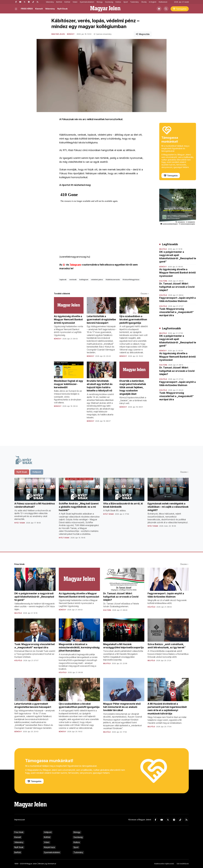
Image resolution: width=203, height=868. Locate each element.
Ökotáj (144, 2)
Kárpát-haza (49, 847)
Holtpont (48, 832)
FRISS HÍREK (27, 9)
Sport (126, 2)
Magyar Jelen (58, 34)
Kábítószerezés (113, 279)
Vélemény (50, 2)
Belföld (59, 2)
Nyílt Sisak (62, 9)
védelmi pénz (97, 279)
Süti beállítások (183, 864)
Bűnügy (100, 2)
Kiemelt (39, 9)
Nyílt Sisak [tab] (22, 472)
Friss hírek (19, 832)
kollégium (84, 279)
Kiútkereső (163, 2)
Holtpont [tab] (37, 472)
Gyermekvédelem (87, 2)
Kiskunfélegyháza (131, 279)
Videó (75, 2)
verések (73, 279)
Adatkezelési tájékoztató (164, 864)
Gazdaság (109, 2)
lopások (63, 279)
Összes (145, 294)
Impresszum (20, 820)
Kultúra (118, 2)
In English (153, 2)
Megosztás (143, 34)
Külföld (67, 2)
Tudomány (134, 2)
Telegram (75, 265)
